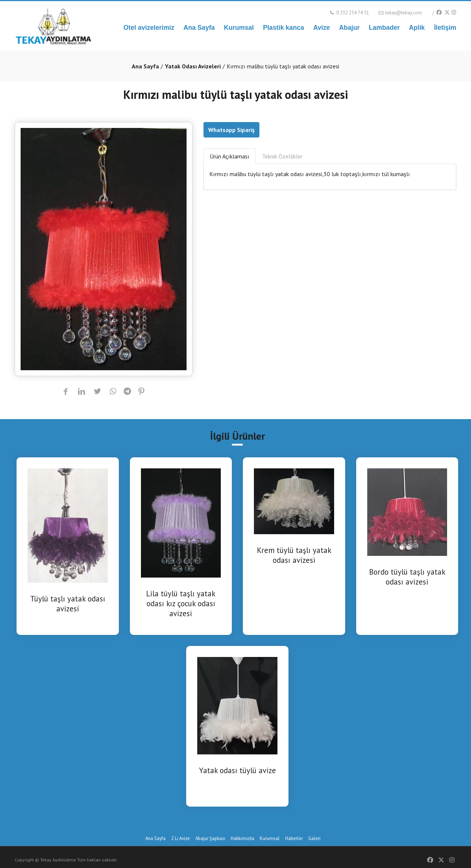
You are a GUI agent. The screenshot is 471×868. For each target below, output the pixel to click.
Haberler (294, 838)
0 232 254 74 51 (349, 13)
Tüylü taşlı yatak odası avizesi (68, 604)
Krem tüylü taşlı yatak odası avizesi (294, 555)
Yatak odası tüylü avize (238, 770)
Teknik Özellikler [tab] (282, 156)
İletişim (445, 28)
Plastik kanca (284, 28)
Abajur (350, 28)
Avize (321, 28)
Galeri (314, 838)
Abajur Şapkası (210, 838)
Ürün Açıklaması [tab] (230, 156)
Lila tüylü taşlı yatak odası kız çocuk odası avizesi (181, 603)
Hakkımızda (242, 838)
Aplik (417, 28)
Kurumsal (239, 28)
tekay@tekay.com (400, 13)
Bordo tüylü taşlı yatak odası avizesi (407, 577)
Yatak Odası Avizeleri (193, 66)
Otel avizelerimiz (149, 28)
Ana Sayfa (199, 28)
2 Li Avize (180, 838)
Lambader (384, 28)
